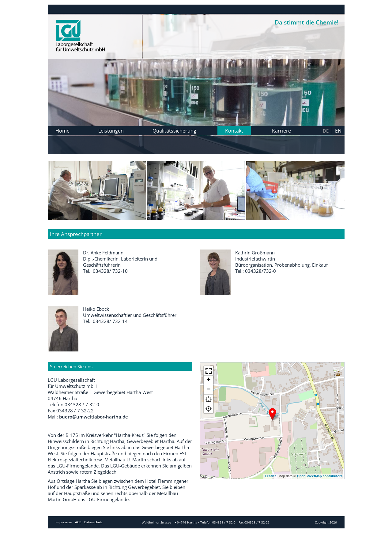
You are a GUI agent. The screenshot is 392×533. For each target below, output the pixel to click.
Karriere (281, 131)
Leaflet (270, 476)
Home (62, 131)
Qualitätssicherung (174, 131)
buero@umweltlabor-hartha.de (94, 417)
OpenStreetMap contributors (320, 476)
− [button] (208, 390)
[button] (209, 371)
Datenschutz (93, 522)
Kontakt (234, 131)
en (338, 131)
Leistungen (111, 131)
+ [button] (208, 380)
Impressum (64, 522)
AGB (78, 522)
